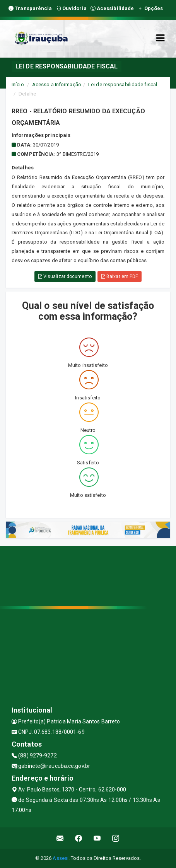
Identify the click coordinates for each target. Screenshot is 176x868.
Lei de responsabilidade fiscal (123, 84)
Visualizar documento (65, 276)
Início (18, 84)
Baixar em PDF (120, 276)
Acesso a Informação (57, 84)
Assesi (61, 858)
